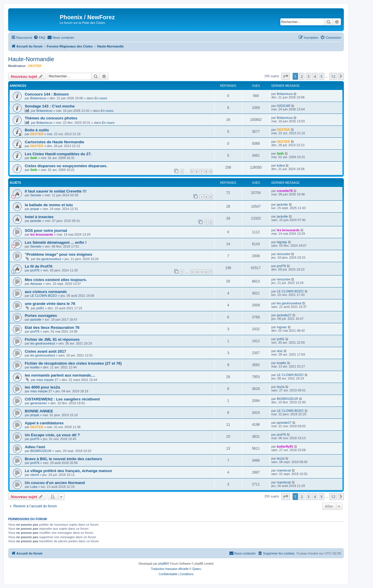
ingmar (282, 327)
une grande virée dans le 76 (50, 304)
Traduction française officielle (170, 569)
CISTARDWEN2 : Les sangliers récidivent (62, 399)
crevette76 (285, 191)
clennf (35, 475)
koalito (35, 367)
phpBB (163, 564)
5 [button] (322, 76)
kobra (281, 165)
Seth (34, 158)
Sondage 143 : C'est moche (50, 106)
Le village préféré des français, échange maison (68, 471)
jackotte (282, 204)
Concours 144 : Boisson (47, 94)
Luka (34, 487)
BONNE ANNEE (39, 411)
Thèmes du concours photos (51, 118)
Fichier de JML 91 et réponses (52, 339)
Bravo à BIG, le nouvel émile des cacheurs (63, 459)
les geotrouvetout (49, 259)
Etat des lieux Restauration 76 (52, 327)
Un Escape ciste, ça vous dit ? (52, 435)
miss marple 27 (47, 380)
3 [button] (308, 76)
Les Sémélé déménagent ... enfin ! (56, 242)
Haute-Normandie (31, 59)
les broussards (42, 234)
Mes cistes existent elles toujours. (56, 280)
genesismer (39, 403)
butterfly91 (285, 446)
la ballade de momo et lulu (49, 205)
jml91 (40, 308)
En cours (101, 98)
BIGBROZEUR (287, 399)
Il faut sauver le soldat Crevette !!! (56, 191)
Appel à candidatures (44, 423)
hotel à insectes (39, 217)
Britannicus (38, 98)
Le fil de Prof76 (39, 266)
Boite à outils (37, 130)
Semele (36, 195)
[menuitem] (39, 38)
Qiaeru (197, 569)
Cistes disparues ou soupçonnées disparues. (66, 166)
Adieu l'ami (35, 447)
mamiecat (284, 470)
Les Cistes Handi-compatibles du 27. (58, 154)
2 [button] (302, 76)
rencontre (284, 254)
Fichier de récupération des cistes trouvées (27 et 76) (73, 363)
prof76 (35, 270)
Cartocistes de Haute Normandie (54, 142)
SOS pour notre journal (46, 231)
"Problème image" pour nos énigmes (59, 254)
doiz (280, 351)
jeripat (35, 209)
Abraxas (36, 284)
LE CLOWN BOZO (44, 296)
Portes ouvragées (41, 316)
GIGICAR (284, 106)
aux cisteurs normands (46, 292)
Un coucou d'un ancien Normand (55, 483)
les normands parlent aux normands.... (60, 375)
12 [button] (333, 76)
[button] (286, 76)
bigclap (282, 242)
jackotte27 (284, 315)
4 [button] (315, 76)
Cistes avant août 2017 (45, 351)
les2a (281, 387)
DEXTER (35, 66)
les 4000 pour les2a (42, 387)
